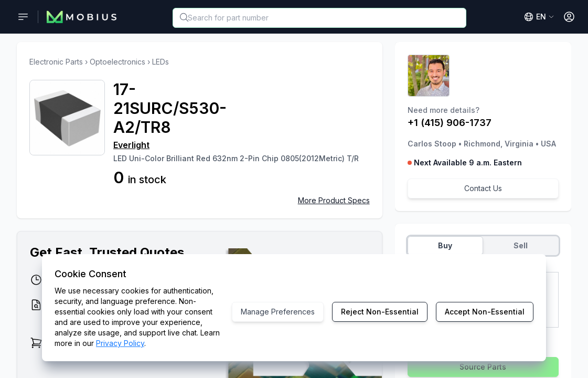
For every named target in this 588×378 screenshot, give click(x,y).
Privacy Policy (120, 343)
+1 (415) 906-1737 (450, 123)
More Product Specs (334, 200)
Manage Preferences (278, 312)
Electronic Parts (56, 62)
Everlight (131, 145)
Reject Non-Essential (380, 312)
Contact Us (483, 188)
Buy (445, 245)
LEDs (161, 62)
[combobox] (319, 18)
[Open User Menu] (569, 17)
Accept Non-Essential (485, 312)
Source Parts (483, 367)
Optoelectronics (117, 62)
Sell (521, 245)
